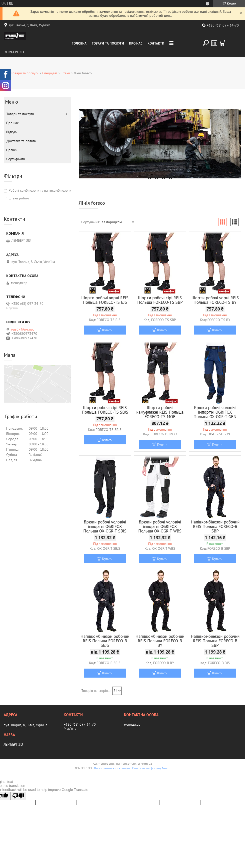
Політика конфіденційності (151, 768)
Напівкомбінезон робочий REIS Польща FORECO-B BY (160, 641)
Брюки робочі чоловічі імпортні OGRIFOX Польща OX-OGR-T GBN (215, 412)
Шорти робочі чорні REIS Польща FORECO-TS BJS (105, 300)
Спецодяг (50, 73)
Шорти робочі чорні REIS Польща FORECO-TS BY (215, 300)
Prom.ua (146, 764)
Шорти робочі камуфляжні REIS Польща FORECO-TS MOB (160, 412)
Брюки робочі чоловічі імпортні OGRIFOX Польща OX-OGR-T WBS (160, 526)
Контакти (156, 43)
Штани (65, 73)
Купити (107, 330)
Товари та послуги (108, 43)
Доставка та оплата (21, 141)
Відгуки (12, 132)
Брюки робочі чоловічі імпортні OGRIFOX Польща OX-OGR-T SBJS (105, 526)
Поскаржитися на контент (112, 768)
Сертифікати (16, 159)
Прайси (12, 150)
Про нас (136, 43)
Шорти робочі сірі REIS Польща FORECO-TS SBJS (105, 410)
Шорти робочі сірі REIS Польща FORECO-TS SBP (160, 300)
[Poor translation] (18, 796)
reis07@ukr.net (22, 329)
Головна (79, 43)
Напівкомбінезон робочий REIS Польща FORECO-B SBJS (105, 641)
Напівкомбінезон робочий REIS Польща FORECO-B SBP (215, 526)
